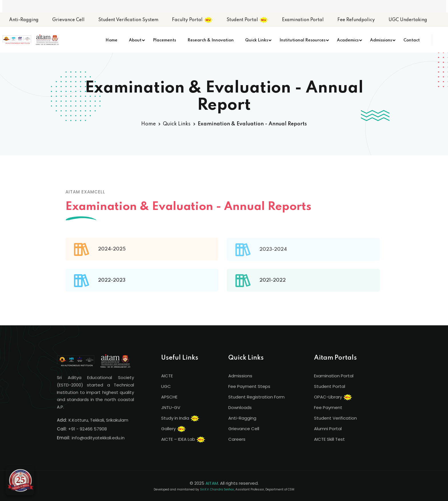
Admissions (381, 40)
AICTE (167, 376)
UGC (166, 386)
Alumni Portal (328, 429)
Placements (164, 40)
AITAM (212, 483)
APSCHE (169, 397)
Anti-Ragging (24, 20)
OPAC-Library (333, 397)
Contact (412, 40)
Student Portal (247, 20)
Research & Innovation (211, 40)
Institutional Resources (302, 40)
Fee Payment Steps (249, 386)
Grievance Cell (68, 20)
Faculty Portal (192, 20)
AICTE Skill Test (329, 439)
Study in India (180, 418)
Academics (348, 40)
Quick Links (257, 40)
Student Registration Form (256, 397)
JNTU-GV (171, 407)
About (135, 40)
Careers (237, 439)
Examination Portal (303, 20)
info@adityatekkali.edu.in (98, 438)
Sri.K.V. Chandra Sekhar (217, 489)
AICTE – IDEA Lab (183, 440)
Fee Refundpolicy (356, 20)
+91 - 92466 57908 (88, 429)
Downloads (240, 407)
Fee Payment (328, 407)
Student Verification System (128, 20)
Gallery (174, 429)
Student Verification (335, 418)
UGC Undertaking (408, 20)
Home (111, 40)
